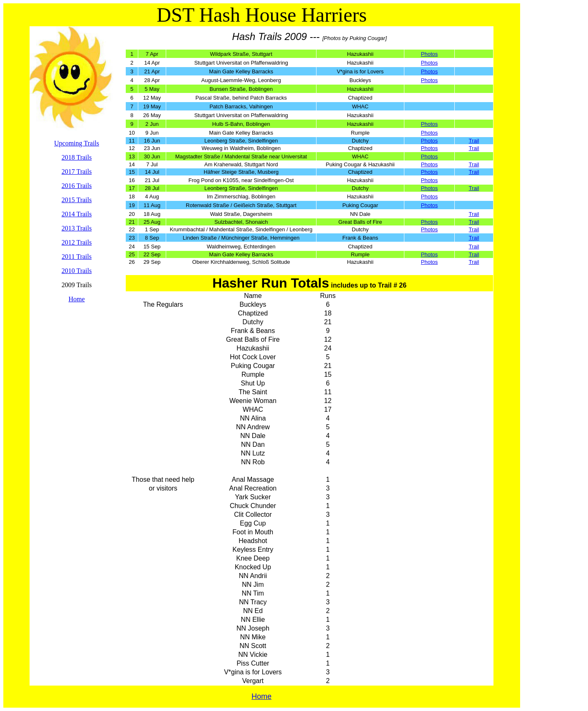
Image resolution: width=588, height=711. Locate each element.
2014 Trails (77, 214)
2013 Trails (77, 228)
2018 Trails (77, 157)
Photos (429, 54)
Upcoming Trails (77, 143)
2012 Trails (77, 242)
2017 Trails (77, 171)
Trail (474, 141)
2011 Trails (77, 257)
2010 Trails (77, 271)
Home (76, 299)
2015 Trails (77, 200)
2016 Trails (77, 186)
